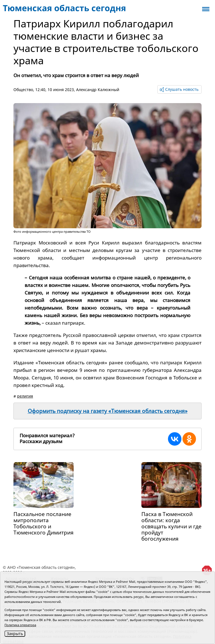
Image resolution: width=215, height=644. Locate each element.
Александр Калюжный (98, 90)
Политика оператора (20, 625)
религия (25, 396)
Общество (23, 90)
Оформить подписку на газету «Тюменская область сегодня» (108, 411)
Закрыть (15, 634)
